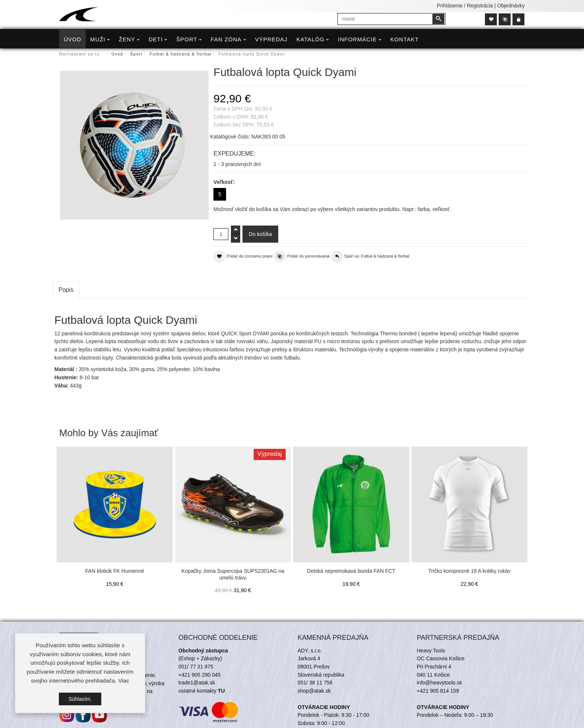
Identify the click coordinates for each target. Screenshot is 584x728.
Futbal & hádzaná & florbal (181, 54)
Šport (137, 54)
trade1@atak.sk (197, 683)
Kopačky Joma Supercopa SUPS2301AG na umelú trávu (233, 574)
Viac (124, 681)
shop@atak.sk (314, 691)
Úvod (117, 54)
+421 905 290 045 (199, 675)
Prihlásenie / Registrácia (465, 6)
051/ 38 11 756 (315, 683)
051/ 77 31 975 (196, 667)
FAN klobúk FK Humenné (115, 571)
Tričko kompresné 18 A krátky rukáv (469, 571)
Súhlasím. (80, 699)
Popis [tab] (66, 290)
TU (221, 691)
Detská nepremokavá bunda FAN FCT (351, 571)
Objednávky (511, 6)
